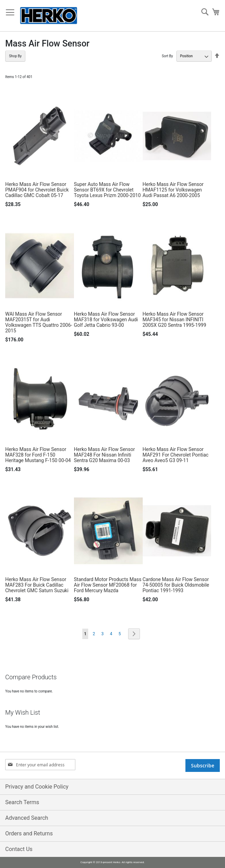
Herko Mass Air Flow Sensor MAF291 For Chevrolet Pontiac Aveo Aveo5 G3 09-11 (176, 455)
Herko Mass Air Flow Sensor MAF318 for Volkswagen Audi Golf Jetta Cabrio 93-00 (106, 320)
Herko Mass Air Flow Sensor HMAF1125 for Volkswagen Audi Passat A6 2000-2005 (173, 190)
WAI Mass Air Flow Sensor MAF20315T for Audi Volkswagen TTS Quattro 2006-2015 (39, 322)
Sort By (167, 56)
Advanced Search (27, 818)
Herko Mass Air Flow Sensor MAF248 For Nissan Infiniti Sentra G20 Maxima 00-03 (105, 455)
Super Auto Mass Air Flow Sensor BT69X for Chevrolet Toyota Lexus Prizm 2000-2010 (107, 190)
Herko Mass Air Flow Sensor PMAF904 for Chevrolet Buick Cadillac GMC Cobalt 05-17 (37, 190)
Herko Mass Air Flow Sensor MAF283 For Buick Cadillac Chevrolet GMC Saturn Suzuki (37, 585)
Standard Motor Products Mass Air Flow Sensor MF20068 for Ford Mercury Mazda (108, 585)
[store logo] (49, 16)
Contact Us (19, 849)
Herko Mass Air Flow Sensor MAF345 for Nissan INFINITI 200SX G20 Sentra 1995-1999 (174, 320)
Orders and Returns (29, 833)
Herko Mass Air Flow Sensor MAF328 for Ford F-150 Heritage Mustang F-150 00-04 (38, 455)
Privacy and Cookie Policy (37, 787)
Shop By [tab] (15, 56)
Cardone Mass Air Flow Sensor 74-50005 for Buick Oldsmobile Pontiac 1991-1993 (176, 585)
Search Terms (22, 802)
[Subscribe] (203, 765)
